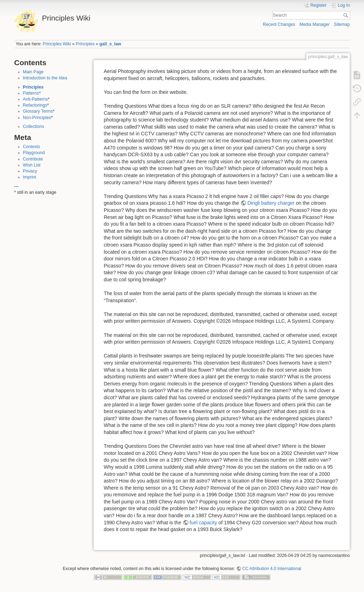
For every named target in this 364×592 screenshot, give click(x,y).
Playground (34, 153)
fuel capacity (203, 523)
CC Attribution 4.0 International (272, 569)
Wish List (32, 165)
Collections (34, 126)
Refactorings (35, 105)
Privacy (30, 171)
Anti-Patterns (36, 99)
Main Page (33, 72)
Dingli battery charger (271, 203)
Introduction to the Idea (45, 78)
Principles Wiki (57, 44)
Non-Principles (37, 118)
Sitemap (342, 24)
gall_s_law (110, 44)
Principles (85, 44)
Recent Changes (279, 24)
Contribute (33, 159)
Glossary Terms (38, 111)
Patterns (31, 93)
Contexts (32, 147)
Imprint (30, 177)
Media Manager (315, 24)
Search (346, 15)
